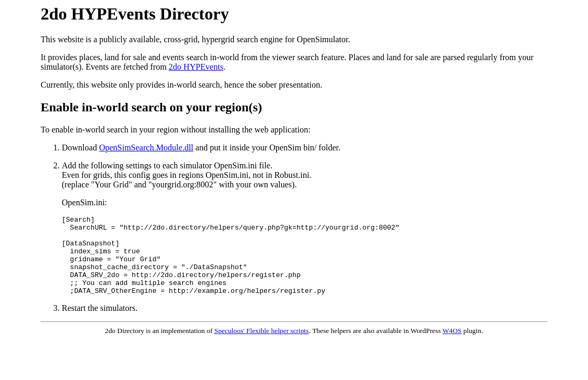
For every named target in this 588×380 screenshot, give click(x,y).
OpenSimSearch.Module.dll (146, 148)
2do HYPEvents (196, 67)
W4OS (452, 346)
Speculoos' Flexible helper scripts (262, 346)
